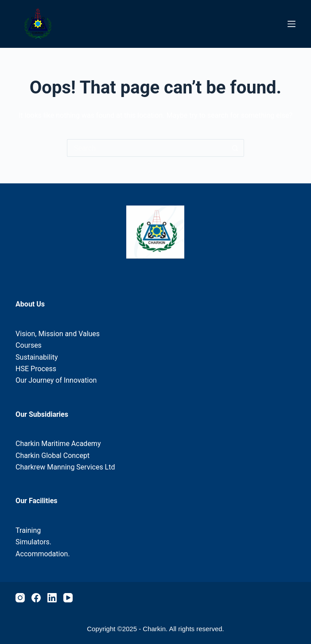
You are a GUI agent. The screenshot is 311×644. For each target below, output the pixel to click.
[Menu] (292, 24)
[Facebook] (36, 598)
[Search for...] (147, 148)
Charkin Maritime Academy (58, 444)
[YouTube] (68, 598)
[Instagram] (20, 598)
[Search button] (235, 148)
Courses (29, 345)
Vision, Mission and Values (58, 334)
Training (28, 530)
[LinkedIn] (52, 598)
